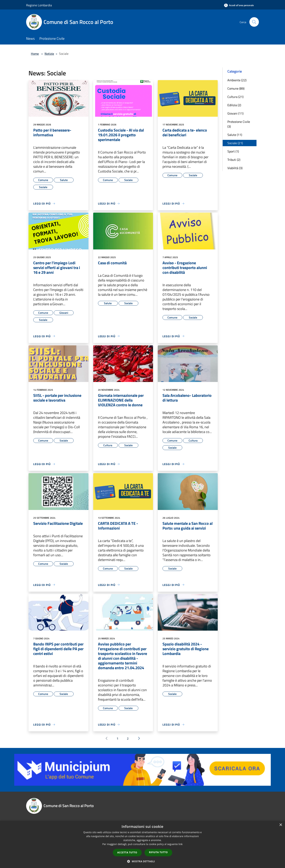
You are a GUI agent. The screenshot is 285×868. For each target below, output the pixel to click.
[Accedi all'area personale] (239, 5)
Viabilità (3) (235, 168)
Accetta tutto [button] (127, 852)
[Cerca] (254, 22)
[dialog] (142, 844)
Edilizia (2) (234, 105)
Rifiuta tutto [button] (158, 852)
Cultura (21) (235, 97)
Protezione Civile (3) (239, 124)
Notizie (49, 54)
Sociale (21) (235, 143)
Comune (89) (236, 88)
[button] (142, 861)
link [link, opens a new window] (181, 844)
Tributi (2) (234, 160)
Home (35, 54)
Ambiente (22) (237, 80)
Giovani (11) (235, 113)
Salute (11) (235, 135)
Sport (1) (233, 151)
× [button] (281, 825)
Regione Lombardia (39, 5)
